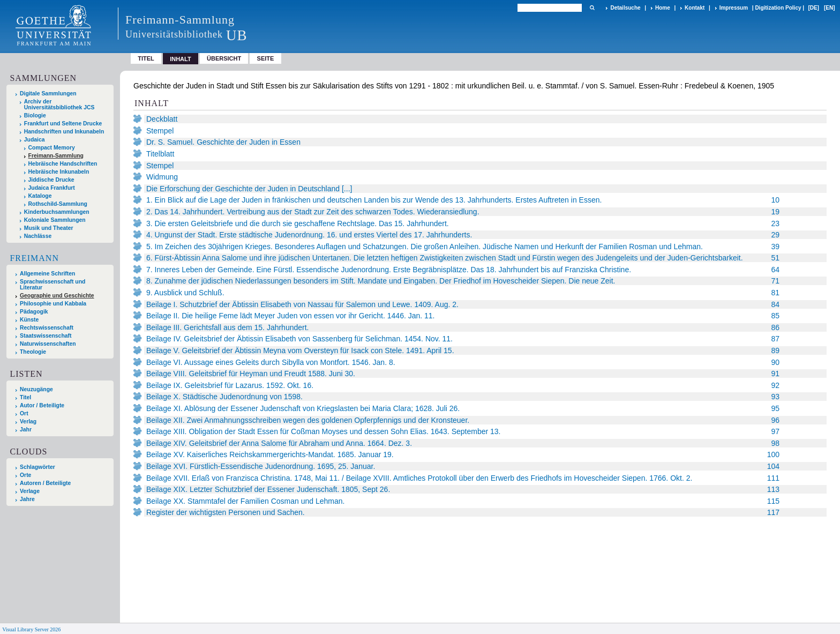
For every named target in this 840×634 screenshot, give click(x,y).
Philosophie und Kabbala (53, 304)
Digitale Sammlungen (48, 94)
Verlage (30, 491)
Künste (29, 320)
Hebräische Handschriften (63, 164)
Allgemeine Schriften (47, 274)
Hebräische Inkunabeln (59, 172)
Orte (25, 475)
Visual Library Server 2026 (31, 629)
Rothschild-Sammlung (58, 204)
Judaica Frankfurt (52, 188)
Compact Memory (52, 148)
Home (663, 8)
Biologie (35, 115)
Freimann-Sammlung (56, 156)
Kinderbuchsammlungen (57, 212)
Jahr (26, 430)
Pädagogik (34, 312)
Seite (266, 58)
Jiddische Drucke (51, 180)
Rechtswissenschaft (47, 328)
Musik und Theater (49, 228)
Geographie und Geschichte (57, 296)
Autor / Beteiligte (42, 405)
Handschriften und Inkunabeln (64, 132)
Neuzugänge (36, 389)
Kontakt (695, 8)
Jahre (27, 499)
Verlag (28, 422)
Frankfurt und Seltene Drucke (63, 124)
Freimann (34, 258)
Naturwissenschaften (48, 344)
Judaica (35, 140)
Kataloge (40, 196)
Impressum (734, 8)
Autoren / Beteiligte (45, 483)
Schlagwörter (37, 467)
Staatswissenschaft (46, 336)
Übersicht (224, 58)
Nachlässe (38, 236)
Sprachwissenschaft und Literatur (52, 285)
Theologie (33, 352)
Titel (146, 58)
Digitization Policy (778, 8)
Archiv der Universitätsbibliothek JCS (59, 105)
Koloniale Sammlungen (55, 220)
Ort (24, 413)
